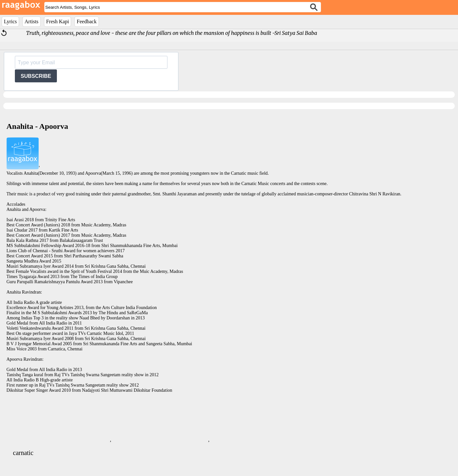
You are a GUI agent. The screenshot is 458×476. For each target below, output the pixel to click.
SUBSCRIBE (36, 76)
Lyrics (10, 21)
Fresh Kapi (58, 21)
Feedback (86, 21)
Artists (32, 21)
